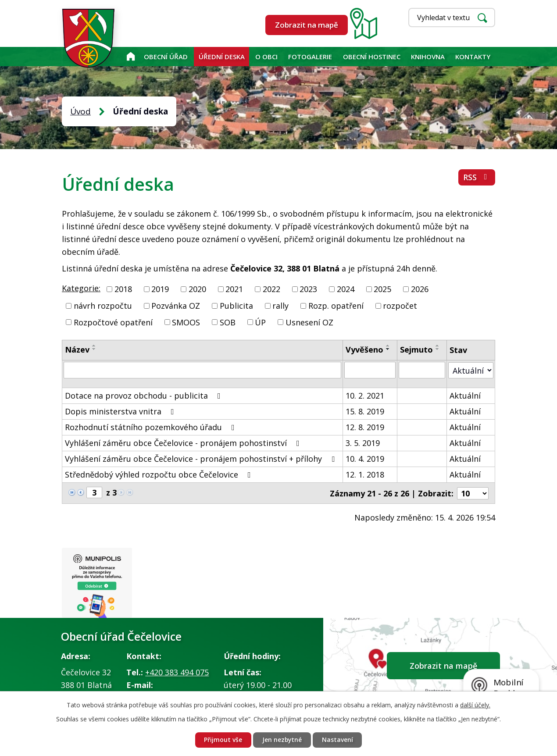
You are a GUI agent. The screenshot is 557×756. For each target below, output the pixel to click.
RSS (477, 178)
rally (280, 306)
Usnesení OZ (309, 322)
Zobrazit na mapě (307, 25)
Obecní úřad (166, 57)
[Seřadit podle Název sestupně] (94, 349)
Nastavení (338, 740)
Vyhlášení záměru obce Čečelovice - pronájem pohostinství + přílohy (202, 459)
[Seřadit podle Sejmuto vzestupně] (438, 346)
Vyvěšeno (364, 349)
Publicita (236, 306)
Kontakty (473, 57)
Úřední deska (222, 57)
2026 (420, 289)
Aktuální (465, 396)
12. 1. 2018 (365, 474)
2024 (346, 289)
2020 (197, 289)
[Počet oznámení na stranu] (473, 493)
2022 (271, 289)
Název (77, 349)
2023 (308, 289)
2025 (382, 289)
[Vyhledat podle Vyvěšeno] (370, 370)
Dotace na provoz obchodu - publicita (145, 396)
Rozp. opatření (336, 306)
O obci (266, 57)
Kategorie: (81, 288)
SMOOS (186, 322)
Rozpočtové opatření (113, 322)
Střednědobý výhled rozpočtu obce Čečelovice (160, 474)
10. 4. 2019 (365, 459)
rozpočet (400, 306)
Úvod (130, 57)
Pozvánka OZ (176, 306)
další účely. (475, 704)
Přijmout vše (223, 740)
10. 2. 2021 (365, 396)
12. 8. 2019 (365, 427)
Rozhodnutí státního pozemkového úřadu (152, 427)
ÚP (260, 322)
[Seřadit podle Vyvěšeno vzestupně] (388, 346)
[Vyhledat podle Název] (202, 370)
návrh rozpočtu (103, 306)
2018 (123, 289)
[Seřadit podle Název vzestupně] (94, 346)
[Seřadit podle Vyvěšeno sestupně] (388, 349)
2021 (234, 289)
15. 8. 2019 (365, 411)
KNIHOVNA (428, 57)
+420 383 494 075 (177, 672)
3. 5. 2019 (363, 443)
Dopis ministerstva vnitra (121, 411)
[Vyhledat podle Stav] (471, 370)
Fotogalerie (310, 57)
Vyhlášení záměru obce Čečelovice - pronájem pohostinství (184, 443)
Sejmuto (416, 349)
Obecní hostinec (372, 57)
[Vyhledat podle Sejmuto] (422, 370)
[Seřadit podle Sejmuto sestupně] (438, 349)
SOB (228, 322)
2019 (160, 289)
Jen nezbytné (282, 740)
